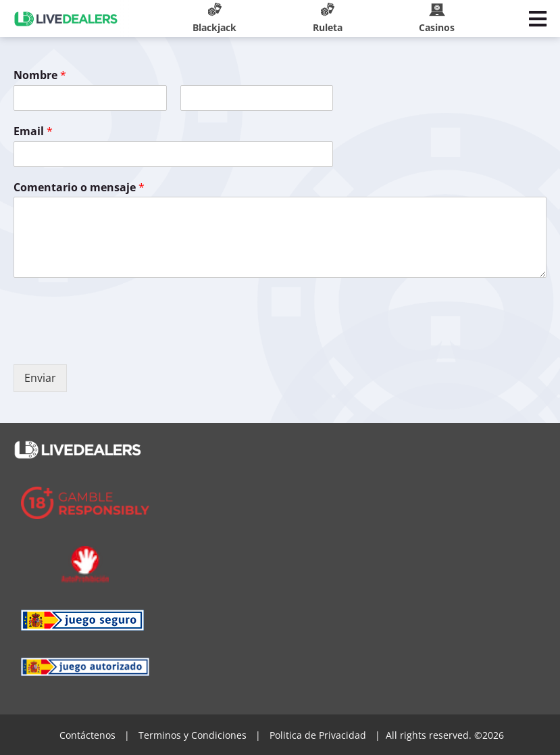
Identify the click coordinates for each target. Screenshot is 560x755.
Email (33, 131)
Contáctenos (87, 735)
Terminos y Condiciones (193, 735)
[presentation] (116, 342)
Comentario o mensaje (79, 188)
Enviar (40, 378)
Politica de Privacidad (318, 735)
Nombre (40, 75)
